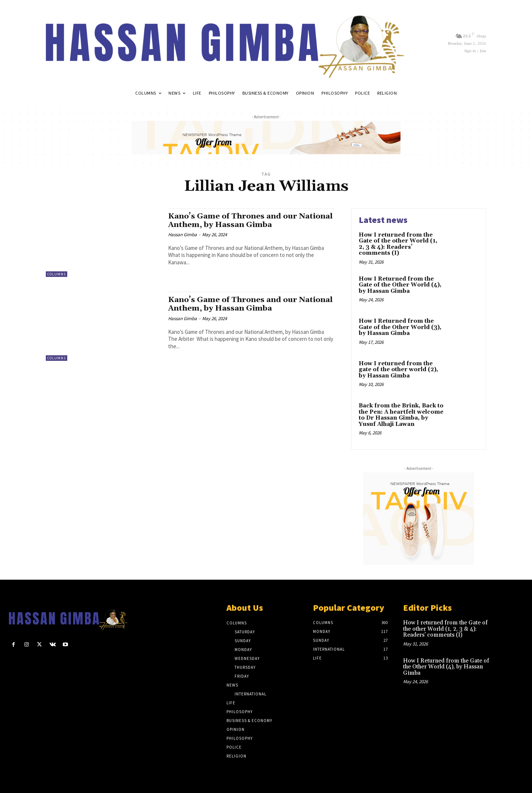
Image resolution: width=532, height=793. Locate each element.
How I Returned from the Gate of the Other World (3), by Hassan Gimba (400, 327)
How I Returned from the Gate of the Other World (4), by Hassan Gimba (400, 285)
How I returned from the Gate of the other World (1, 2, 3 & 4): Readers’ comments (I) (398, 244)
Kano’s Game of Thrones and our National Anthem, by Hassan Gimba (240, 221)
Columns (57, 274)
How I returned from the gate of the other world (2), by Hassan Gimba (398, 370)
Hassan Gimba (183, 235)
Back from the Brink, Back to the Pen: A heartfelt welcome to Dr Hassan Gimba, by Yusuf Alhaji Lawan (401, 415)
